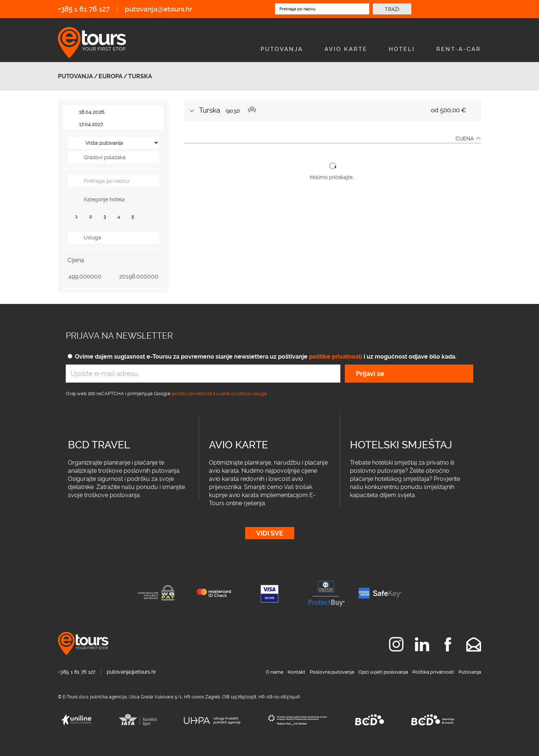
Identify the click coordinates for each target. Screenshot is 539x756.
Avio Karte (346, 49)
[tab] (113, 157)
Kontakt (296, 672)
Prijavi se (370, 374)
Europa (111, 76)
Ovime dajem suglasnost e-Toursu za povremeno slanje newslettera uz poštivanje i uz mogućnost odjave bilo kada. (266, 357)
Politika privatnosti (433, 672)
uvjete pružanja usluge (241, 394)
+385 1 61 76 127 (84, 9)
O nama (274, 672)
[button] (113, 157)
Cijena (465, 138)
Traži (392, 9)
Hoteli (402, 49)
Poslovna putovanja (332, 672)
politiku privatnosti (192, 394)
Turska (140, 76)
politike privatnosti (336, 357)
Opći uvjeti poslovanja (383, 672)
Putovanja (282, 49)
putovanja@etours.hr (159, 9)
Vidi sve (270, 533)
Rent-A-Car (459, 49)
